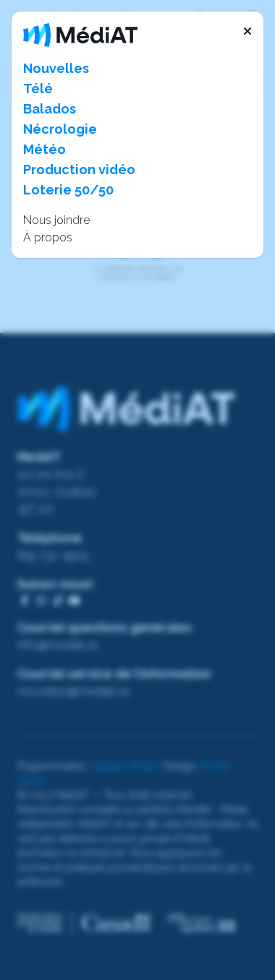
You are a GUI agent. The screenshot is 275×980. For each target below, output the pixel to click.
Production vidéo (79, 169)
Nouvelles (56, 68)
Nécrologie (60, 129)
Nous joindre (56, 220)
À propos (48, 237)
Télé (38, 89)
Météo (45, 149)
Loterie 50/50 (68, 190)
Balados (50, 109)
